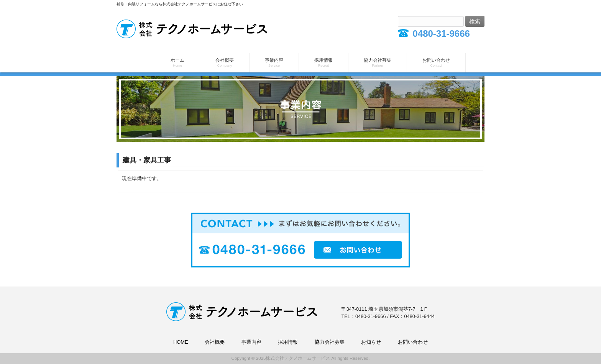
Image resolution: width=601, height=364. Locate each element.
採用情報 (288, 342)
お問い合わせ (413, 342)
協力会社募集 (330, 342)
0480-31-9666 (441, 34)
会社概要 (215, 342)
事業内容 (251, 342)
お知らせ (371, 342)
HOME (181, 342)
